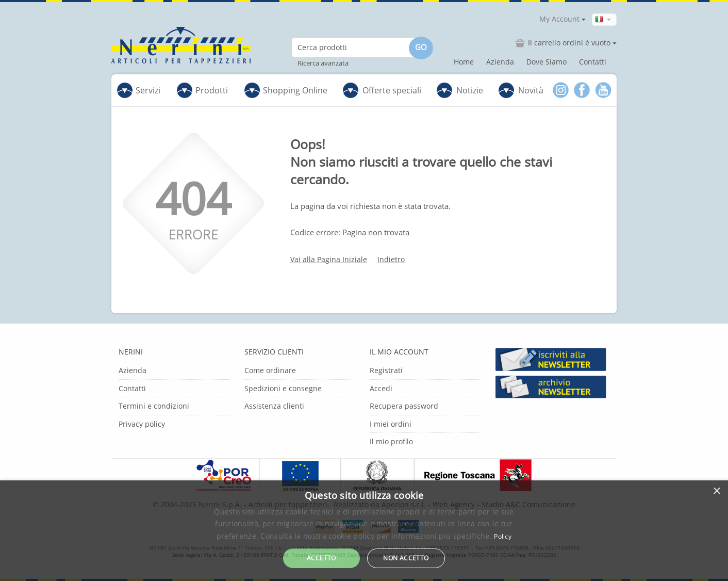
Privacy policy (142, 424)
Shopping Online (286, 90)
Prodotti (202, 90)
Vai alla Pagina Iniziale (329, 259)
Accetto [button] (321, 558)
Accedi (381, 388)
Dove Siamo (547, 62)
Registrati (386, 370)
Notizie (470, 90)
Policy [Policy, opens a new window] (503, 536)
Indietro (391, 259)
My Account (559, 19)
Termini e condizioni (154, 406)
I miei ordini (391, 424)
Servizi (139, 90)
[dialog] (364, 531)
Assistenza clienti (274, 406)
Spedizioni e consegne (283, 388)
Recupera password (404, 406)
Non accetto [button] (406, 558)
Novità (531, 90)
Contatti (593, 62)
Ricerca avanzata (323, 63)
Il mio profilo (391, 441)
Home (464, 62)
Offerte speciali (392, 90)
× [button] (716, 491)
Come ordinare (270, 370)
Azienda (500, 62)
